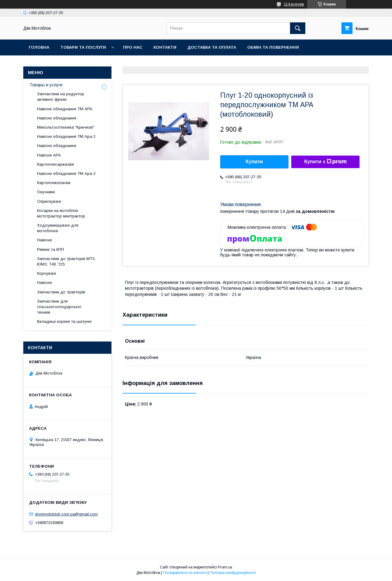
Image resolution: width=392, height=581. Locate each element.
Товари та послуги (83, 47)
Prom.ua (225, 567)
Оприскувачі (49, 201)
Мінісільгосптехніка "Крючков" (66, 127)
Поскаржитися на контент (185, 573)
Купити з (325, 162)
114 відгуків (294, 4)
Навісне (44, 240)
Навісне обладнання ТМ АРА (65, 109)
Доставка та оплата (212, 47)
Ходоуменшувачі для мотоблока (58, 228)
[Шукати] (298, 28)
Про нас (133, 47)
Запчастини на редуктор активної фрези (61, 97)
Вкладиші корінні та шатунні (64, 321)
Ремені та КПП (51, 249)
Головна (39, 47)
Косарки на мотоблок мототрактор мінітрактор (61, 213)
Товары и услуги (46, 85)
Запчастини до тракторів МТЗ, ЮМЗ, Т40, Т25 (66, 261)
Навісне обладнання (57, 118)
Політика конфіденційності (233, 573)
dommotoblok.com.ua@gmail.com (66, 514)
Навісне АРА (49, 155)
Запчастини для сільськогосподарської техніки (59, 307)
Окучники (46, 192)
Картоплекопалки (54, 183)
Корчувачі (47, 273)
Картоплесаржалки (55, 164)
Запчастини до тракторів (61, 292)
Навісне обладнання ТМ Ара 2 (66, 136)
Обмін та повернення (273, 47)
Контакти (165, 47)
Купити (254, 162)
